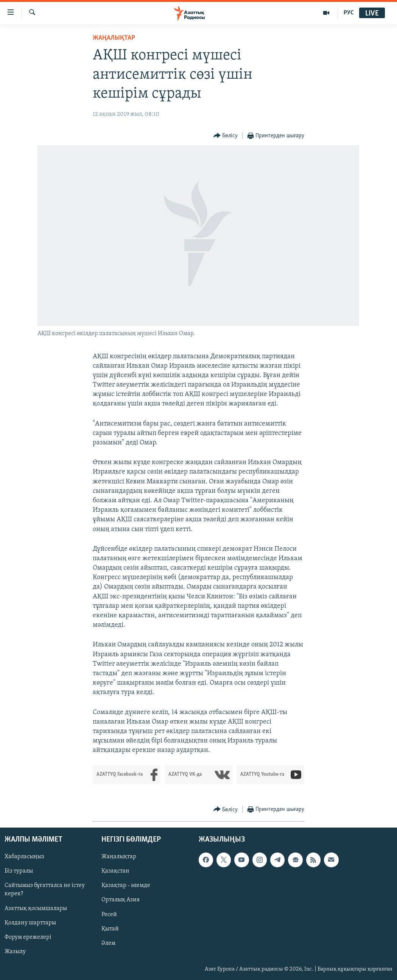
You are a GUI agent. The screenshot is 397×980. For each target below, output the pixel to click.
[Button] (226, 136)
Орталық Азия (121, 900)
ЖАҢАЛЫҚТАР (114, 38)
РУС (349, 13)
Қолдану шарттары (30, 923)
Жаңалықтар (119, 857)
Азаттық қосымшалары (36, 908)
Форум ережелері (28, 937)
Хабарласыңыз (24, 857)
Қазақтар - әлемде (126, 885)
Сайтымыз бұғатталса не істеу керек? (45, 890)
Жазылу (15, 951)
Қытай (110, 929)
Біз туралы (19, 871)
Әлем (108, 943)
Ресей (109, 914)
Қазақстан (115, 871)
